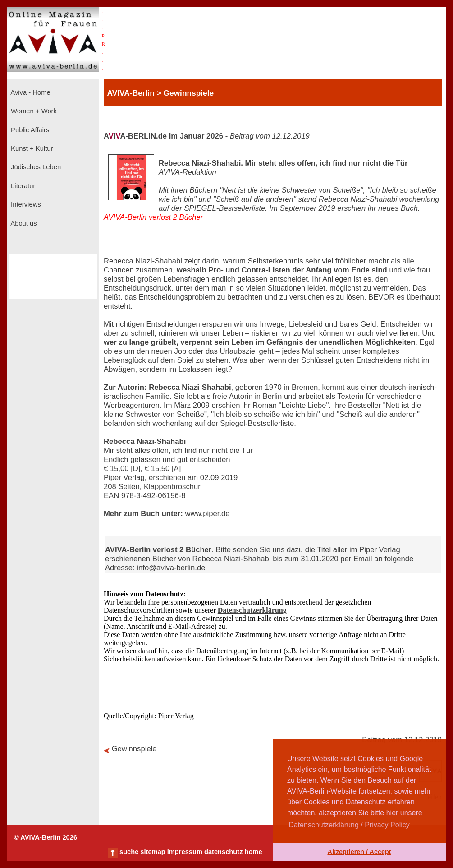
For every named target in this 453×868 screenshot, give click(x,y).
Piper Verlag (380, 550)
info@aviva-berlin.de (171, 568)
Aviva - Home (30, 92)
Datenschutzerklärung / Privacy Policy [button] (349, 825)
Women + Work (33, 111)
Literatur (22, 186)
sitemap (153, 852)
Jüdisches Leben (35, 167)
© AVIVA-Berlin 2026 (46, 837)
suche (129, 852)
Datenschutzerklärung (252, 610)
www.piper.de (207, 514)
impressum (185, 852)
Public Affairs (29, 130)
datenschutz (224, 852)
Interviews (25, 204)
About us (23, 223)
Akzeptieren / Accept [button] (359, 852)
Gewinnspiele (134, 749)
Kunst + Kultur (31, 148)
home (253, 852)
